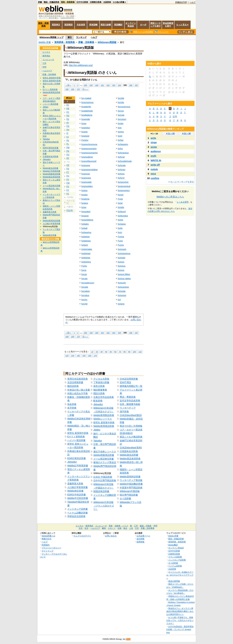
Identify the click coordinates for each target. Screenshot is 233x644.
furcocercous (124, 107)
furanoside (86, 182)
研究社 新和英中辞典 (104, 423)
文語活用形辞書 (75, 382)
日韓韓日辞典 (96, 2)
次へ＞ (85, 89)
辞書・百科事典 (86, 42)
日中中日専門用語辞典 (105, 480)
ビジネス (46, 52)
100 (134, 352)
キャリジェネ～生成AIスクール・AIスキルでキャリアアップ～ (180, 575)
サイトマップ (48, 551)
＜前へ (68, 85)
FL (68, 144)
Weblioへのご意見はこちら (170, 197)
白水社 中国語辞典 (103, 477)
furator (85, 195)
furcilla (121, 98)
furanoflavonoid (89, 161)
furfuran (122, 170)
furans (84, 190)
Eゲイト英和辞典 (76, 437)
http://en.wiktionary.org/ (81, 65)
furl (119, 300)
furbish (85, 245)
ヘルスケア (47, 71)
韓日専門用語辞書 (129, 495)
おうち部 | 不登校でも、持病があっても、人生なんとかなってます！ (180, 620)
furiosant (122, 249)
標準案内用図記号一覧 (131, 386)
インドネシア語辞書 (78, 509)
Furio (120, 241)
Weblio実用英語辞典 (104, 426)
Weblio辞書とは (48, 536)
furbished (86, 253)
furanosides (87, 186)
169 (73, 89)
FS (68, 169)
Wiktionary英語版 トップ (51, 37)
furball (84, 228)
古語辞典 (107, 2)
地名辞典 (72, 404)
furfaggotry (123, 144)
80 (125, 352)
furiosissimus (124, 253)
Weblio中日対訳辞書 (78, 498)
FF (68, 123)
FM (68, 148)
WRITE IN (156, 160)
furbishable (87, 249)
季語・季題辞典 (128, 397)
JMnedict (72, 462)
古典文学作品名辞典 (104, 397)
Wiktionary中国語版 (130, 491)
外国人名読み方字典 (78, 393)
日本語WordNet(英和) (131, 448)
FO (68, 155)
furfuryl (121, 178)
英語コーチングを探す (156, 25)
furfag (121, 140)
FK (68, 141)
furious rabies (124, 279)
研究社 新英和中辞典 (78, 433)
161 (102, 85)
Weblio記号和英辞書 (78, 466)
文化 (81, 528)
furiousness (123, 287)
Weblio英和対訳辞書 (130, 477)
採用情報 (140, 542)
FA (68, 105)
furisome (122, 295)
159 (91, 85)
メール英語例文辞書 (104, 459)
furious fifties (124, 274)
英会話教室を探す (168, 25)
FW (68, 183)
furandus (86, 128)
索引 (70, 37)
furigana (122, 224)
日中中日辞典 (82, 2)
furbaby (85, 224)
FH (68, 130)
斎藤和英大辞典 (75, 484)
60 (115, 352)
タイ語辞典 (173, 563)
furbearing (86, 232)
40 (106, 352)
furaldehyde (87, 111)
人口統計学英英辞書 (78, 487)
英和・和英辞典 (68, 2)
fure (120, 128)
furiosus (122, 266)
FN (68, 151)
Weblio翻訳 (173, 545)
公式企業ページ (143, 536)
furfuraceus (123, 153)
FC (68, 112)
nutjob (154, 169)
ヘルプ (193, 2)
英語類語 (68, 25)
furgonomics (124, 190)
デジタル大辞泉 (101, 379)
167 (136, 85)
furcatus (85, 295)
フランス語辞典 (175, 557)
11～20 (170, 133)
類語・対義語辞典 (51, 2)
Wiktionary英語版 (107, 42)
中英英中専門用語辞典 (131, 488)
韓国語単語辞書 (101, 491)
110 (140, 352)
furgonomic (123, 182)
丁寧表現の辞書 (101, 382)
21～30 (186, 133)
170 (78, 89)
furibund (122, 212)
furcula (121, 115)
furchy (84, 300)
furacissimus (87, 102)
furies (120, 220)
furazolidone (87, 220)
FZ (68, 194)
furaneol (85, 136)
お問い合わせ (111, 536)
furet (120, 136)
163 (114, 85)
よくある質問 (183, 202)
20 (97, 352)
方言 (137, 528)
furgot (121, 195)
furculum (122, 119)
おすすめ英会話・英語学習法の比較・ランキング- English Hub (180, 629)
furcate (85, 287)
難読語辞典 (73, 386)
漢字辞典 (124, 412)
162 (108, 85)
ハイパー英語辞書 (76, 440)
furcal (84, 274)
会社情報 (140, 539)
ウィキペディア (128, 408)
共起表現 (81, 25)
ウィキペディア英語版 (131, 480)
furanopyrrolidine (89, 170)
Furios (121, 245)
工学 (44, 63)
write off (155, 165)
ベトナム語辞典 (175, 566)
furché (84, 304)
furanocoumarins (89, 153)
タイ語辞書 (125, 498)
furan (84, 123)
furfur (120, 149)
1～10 (154, 134)
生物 (119, 528)
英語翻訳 (118, 25)
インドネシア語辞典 (177, 560)
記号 (175, 116)
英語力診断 (106, 25)
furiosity (122, 258)
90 (129, 352)
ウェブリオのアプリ (82, 536)
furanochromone (89, 144)
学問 (44, 67)
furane (84, 132)
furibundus (123, 216)
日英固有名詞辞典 (129, 451)
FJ (68, 137)
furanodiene (87, 157)
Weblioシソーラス (103, 419)
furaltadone (87, 115)
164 (119, 85)
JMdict (97, 430)
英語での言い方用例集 (131, 426)
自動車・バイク (121, 526)
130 (73, 355)
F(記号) (70, 210)
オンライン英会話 (131, 25)
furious (121, 270)
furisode (122, 291)
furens (121, 132)
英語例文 (56, 25)
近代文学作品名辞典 (130, 401)
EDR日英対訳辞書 (77, 458)
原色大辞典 (99, 386)
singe (154, 142)
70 (120, 352)
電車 (111, 526)
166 (131, 85)
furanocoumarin (89, 149)
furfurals (122, 165)
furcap (84, 279)
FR (68, 165)
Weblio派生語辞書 (129, 455)
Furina (121, 237)
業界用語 (46, 56)
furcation (86, 291)
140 (78, 355)
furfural (121, 157)
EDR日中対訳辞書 (77, 495)
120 (67, 355)
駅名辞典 (98, 401)
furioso (121, 262)
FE (68, 119)
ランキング (81, 37)
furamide (86, 119)
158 (85, 85)
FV (68, 180)
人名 (131, 528)
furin (120, 232)
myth (153, 156)
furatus (85, 203)
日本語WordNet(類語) (131, 415)
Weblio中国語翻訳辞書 (131, 484)
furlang (121, 304)
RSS (128, 639)
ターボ (143, 25)
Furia (120, 199)
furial (120, 203)
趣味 (104, 528)
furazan (85, 216)
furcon (121, 111)
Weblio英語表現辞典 (130, 459)
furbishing (86, 262)
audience (156, 151)
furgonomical (124, 186)
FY (68, 190)
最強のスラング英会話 (105, 462)
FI (67, 133)
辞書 (40, 2)
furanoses (86, 178)
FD (68, 116)
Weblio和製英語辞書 (104, 455)
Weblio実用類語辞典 (104, 415)
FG (68, 126)
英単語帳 (93, 25)
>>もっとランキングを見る (181, 182)
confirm (155, 178)
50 (111, 352)
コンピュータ (48, 60)
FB (68, 109)
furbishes (86, 258)
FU (68, 176)
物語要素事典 (100, 390)
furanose (86, 174)
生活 (86, 528)
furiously (122, 283)
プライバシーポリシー (51, 548)
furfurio (121, 174)
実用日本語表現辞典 (78, 379)
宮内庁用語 (125, 382)
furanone (86, 165)
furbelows (86, 241)
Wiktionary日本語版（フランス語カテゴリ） (104, 506)
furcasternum (88, 283)
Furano (85, 140)
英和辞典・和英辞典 (65, 42)
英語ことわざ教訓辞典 (131, 437)
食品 (125, 528)
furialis (121, 207)
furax (84, 207)
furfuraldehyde (125, 161)
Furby (84, 266)
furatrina (85, 199)
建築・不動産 (146, 526)
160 (97, 85)
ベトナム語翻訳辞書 (78, 513)
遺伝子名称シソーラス (105, 452)
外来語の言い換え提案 (79, 390)
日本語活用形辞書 (129, 379)
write (153, 138)
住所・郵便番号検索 (130, 404)
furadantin (86, 107)
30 (102, 352)
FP (68, 158)
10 (92, 352)
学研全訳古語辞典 (76, 516)
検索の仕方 (47, 539)
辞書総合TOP (181, 2)
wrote (154, 147)
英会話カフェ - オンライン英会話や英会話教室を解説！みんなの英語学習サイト (180, 611)
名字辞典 (72, 408)
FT (68, 172)
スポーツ (112, 528)
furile (120, 228)
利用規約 (46, 545)
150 (84, 355)
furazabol (86, 212)
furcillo (121, 102)
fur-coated (86, 98)
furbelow (86, 237)
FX (68, 187)
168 (67, 89)
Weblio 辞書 (45, 42)
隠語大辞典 (99, 393)
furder (121, 123)
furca (84, 270)
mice (153, 174)
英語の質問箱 (174, 581)
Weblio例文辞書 (75, 491)
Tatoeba (97, 441)
